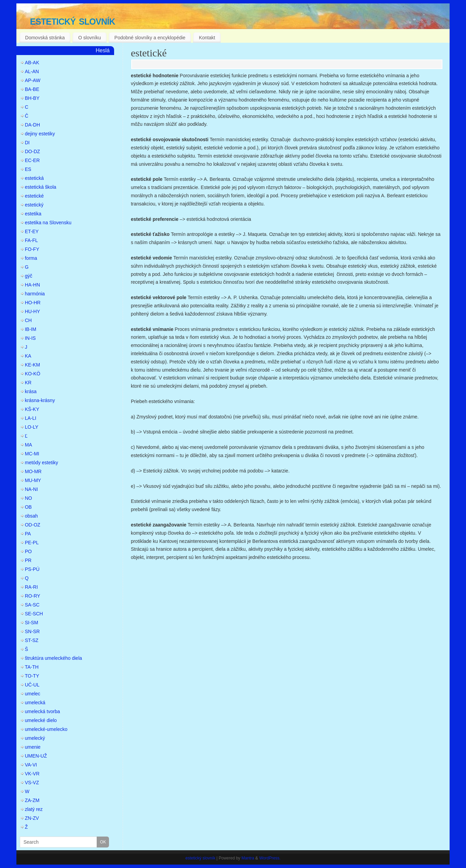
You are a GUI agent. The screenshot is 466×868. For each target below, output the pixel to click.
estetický (34, 205)
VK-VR (32, 774)
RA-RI (31, 587)
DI (27, 143)
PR (28, 560)
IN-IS (30, 338)
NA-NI (31, 489)
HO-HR (33, 303)
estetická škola (41, 187)
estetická (34, 178)
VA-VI (31, 765)
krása (31, 391)
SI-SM (32, 623)
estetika (33, 214)
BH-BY (32, 98)
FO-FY (32, 249)
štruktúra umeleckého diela (53, 658)
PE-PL (32, 543)
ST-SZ (32, 640)
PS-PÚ (32, 569)
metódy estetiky (42, 463)
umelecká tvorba (43, 711)
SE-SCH (34, 614)
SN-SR (32, 631)
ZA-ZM (32, 800)
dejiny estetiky (40, 134)
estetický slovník (73, 20)
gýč (29, 276)
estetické (149, 53)
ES (28, 169)
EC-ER (32, 160)
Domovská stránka (45, 38)
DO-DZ (32, 151)
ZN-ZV (32, 818)
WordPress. (270, 858)
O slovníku (90, 38)
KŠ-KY (32, 409)
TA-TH (32, 667)
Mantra (248, 858)
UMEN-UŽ (36, 756)
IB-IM (31, 329)
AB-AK (32, 63)
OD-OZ (33, 525)
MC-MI (32, 454)
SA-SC (32, 605)
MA (29, 445)
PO (28, 551)
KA (28, 356)
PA (28, 534)
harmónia (35, 294)
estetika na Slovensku (48, 223)
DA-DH (32, 125)
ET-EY (32, 231)
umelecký (35, 738)
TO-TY (32, 676)
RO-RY (33, 596)
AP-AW (33, 80)
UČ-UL (32, 685)
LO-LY (32, 427)
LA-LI (31, 418)
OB (28, 507)
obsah (31, 516)
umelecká (35, 703)
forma (31, 258)
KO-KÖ (33, 374)
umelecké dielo (41, 720)
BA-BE (32, 89)
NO (29, 498)
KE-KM (32, 365)
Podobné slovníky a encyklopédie (150, 38)
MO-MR (33, 471)
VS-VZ (32, 783)
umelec (33, 694)
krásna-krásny (40, 400)
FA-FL (31, 240)
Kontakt (207, 38)
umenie (33, 747)
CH (28, 320)
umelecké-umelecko (46, 729)
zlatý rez (34, 809)
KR (28, 383)
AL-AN (32, 71)
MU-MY (33, 480)
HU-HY (32, 311)
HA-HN (32, 285)
